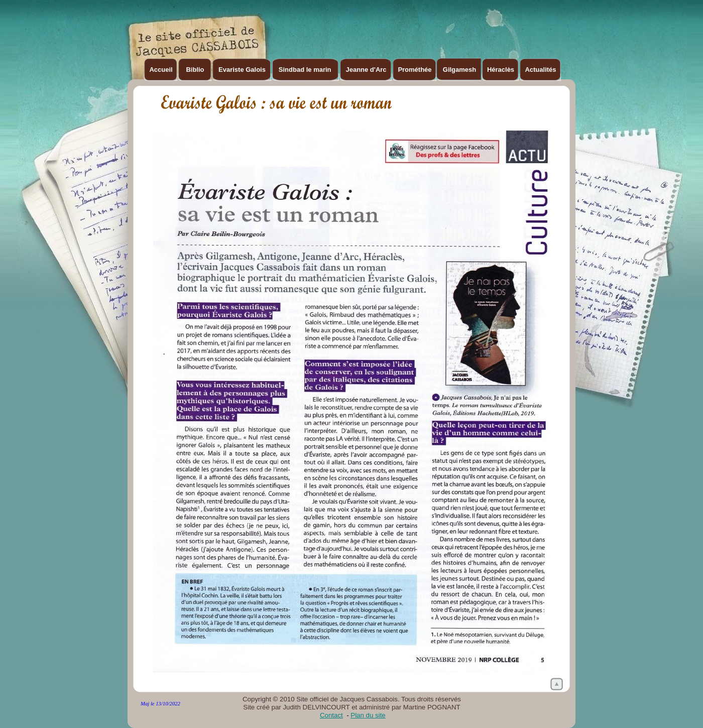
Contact (331, 715)
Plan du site (368, 715)
